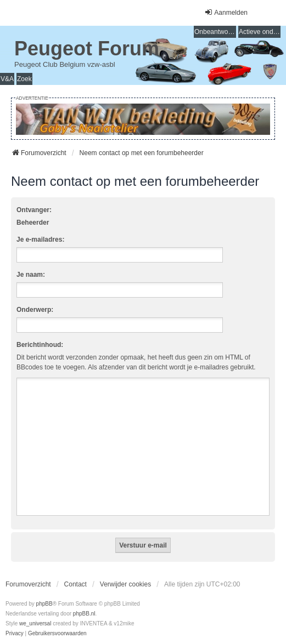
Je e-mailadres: (40, 240)
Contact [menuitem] (75, 584)
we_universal (35, 623)
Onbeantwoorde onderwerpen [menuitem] (215, 32)
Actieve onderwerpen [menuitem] (260, 32)
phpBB (44, 604)
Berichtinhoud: (40, 345)
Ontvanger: (34, 210)
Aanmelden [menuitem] (226, 12)
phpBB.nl (84, 614)
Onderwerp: (35, 310)
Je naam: (31, 275)
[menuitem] (15, 634)
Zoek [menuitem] (24, 79)
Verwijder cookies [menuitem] (125, 584)
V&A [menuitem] (7, 79)
